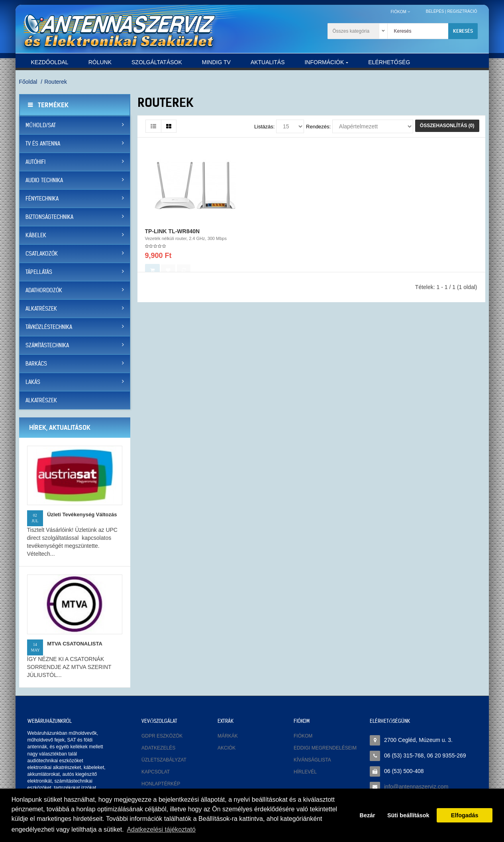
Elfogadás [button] (465, 815)
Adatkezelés (158, 748)
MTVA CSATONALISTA (75, 644)
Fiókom (303, 736)
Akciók (227, 748)
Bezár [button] (368, 815)
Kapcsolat (156, 772)
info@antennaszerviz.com (416, 787)
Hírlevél (305, 772)
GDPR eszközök (162, 736)
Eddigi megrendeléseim (325, 748)
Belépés (435, 11)
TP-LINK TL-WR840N (173, 237)
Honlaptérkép (161, 784)
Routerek (56, 82)
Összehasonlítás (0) (447, 126)
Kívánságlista (312, 760)
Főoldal (28, 82)
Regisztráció (462, 11)
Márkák (228, 736)
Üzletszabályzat (164, 760)
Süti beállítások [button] (408, 815)
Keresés (463, 31)
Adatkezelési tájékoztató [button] (161, 829)
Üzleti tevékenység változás (82, 514)
